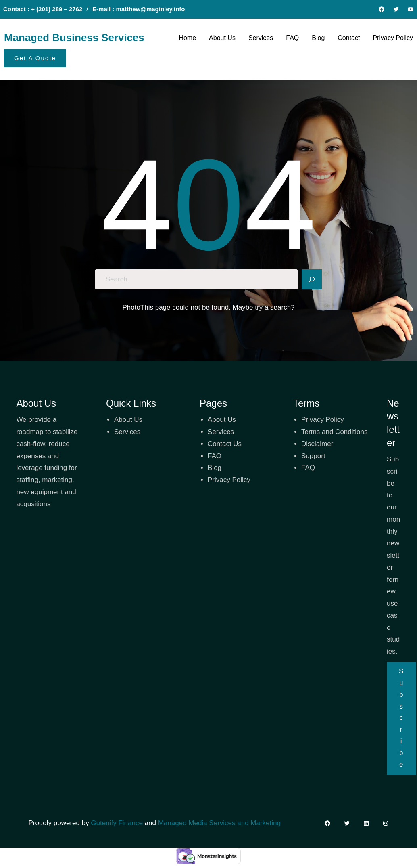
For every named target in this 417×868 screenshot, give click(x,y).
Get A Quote (35, 58)
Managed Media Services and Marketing (219, 823)
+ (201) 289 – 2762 (57, 9)
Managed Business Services (74, 38)
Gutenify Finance (118, 823)
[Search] (312, 279)
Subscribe (401, 718)
